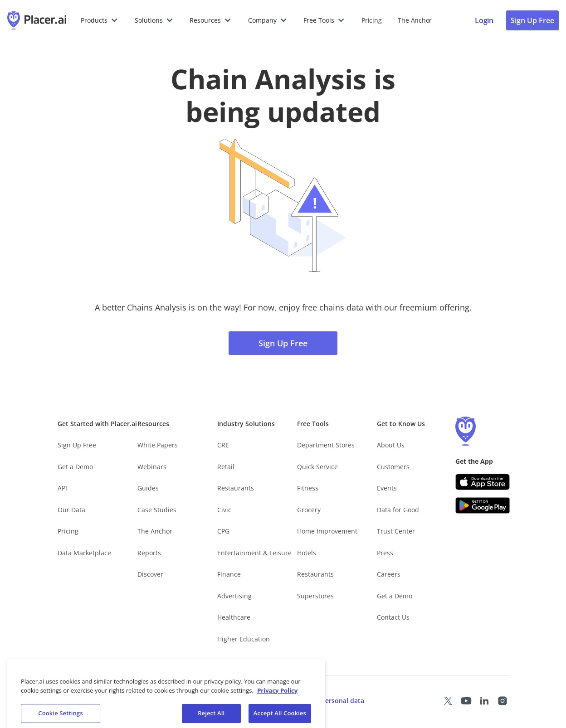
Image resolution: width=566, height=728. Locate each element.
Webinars (152, 467)
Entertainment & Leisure (254, 553)
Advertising (234, 596)
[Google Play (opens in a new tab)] (483, 505)
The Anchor (155, 531)
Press (385, 553)
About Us (391, 445)
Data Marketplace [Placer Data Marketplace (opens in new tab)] (84, 553)
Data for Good (398, 510)
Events (387, 488)
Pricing (371, 20)
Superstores (315, 596)
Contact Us (393, 617)
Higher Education (244, 639)
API (62, 488)
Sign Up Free (283, 343)
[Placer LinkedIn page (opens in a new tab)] (484, 701)
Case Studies (157, 510)
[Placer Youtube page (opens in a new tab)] (466, 701)
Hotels (307, 553)
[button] (100, 20)
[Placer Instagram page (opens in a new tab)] (503, 701)
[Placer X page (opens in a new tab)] (448, 701)
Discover (150, 574)
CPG (223, 531)
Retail (226, 467)
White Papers (158, 445)
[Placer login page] (484, 20)
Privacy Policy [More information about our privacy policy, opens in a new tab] (277, 696)
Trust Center (396, 531)
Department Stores (326, 445)
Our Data (71, 510)
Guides (148, 488)
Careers (389, 574)
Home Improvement (327, 531)
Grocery (309, 510)
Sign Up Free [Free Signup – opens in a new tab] (77, 445)
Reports (149, 553)
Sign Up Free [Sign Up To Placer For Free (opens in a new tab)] (532, 20)
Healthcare (234, 617)
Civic (224, 510)
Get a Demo (75, 467)
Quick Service (317, 467)
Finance (229, 574)
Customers (393, 467)
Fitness (308, 488)
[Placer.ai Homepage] (37, 20)
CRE (223, 445)
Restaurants (236, 488)
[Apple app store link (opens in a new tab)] (483, 482)
